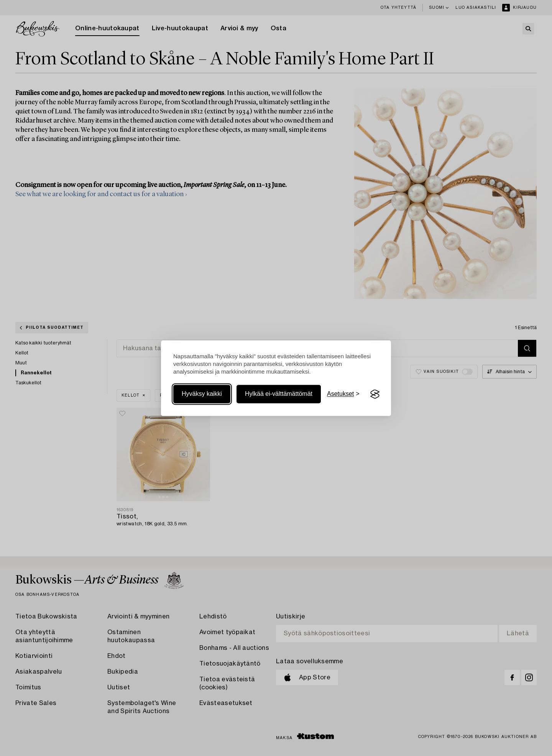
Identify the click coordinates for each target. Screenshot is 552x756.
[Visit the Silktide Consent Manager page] (375, 394)
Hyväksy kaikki (202, 394)
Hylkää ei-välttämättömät (279, 394)
